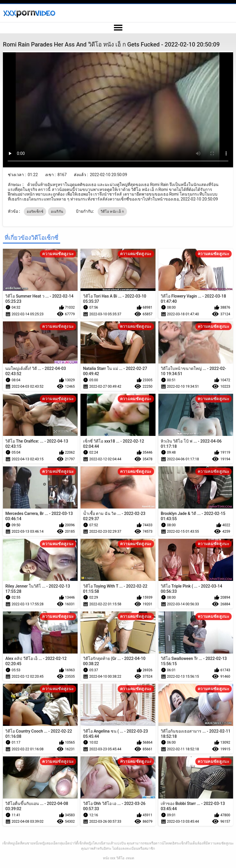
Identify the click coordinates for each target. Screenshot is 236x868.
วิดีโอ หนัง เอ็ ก (112, 212)
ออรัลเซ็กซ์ (35, 212)
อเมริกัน (57, 212)
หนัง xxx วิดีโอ (114, 858)
